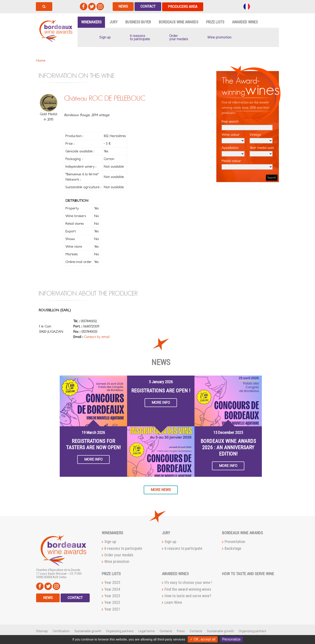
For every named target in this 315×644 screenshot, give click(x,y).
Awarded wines (245, 22)
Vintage (261, 138)
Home (41, 60)
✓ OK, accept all (203, 639)
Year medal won (262, 151)
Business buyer (138, 22)
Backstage (233, 548)
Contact (148, 6)
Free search (247, 125)
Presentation (235, 541)
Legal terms (147, 631)
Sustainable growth (88, 631)
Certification (61, 631)
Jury (113, 22)
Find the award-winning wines (188, 589)
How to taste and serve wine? (188, 596)
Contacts (166, 631)
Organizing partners (120, 631)
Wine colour (233, 138)
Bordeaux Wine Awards (178, 22)
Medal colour (247, 164)
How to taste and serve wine (248, 574)
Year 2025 (112, 582)
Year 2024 (112, 589)
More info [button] (93, 459)
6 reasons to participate (123, 548)
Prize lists (215, 22)
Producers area (183, 6)
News (123, 6)
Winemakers (91, 22)
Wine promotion (117, 561)
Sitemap (42, 631)
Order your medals (119, 555)
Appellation (233, 151)
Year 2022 (112, 602)
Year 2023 (112, 596)
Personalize (231, 639)
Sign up (110, 541)
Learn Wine (173, 602)
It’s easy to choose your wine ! (188, 582)
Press (181, 631)
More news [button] (161, 490)
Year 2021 (112, 609)
